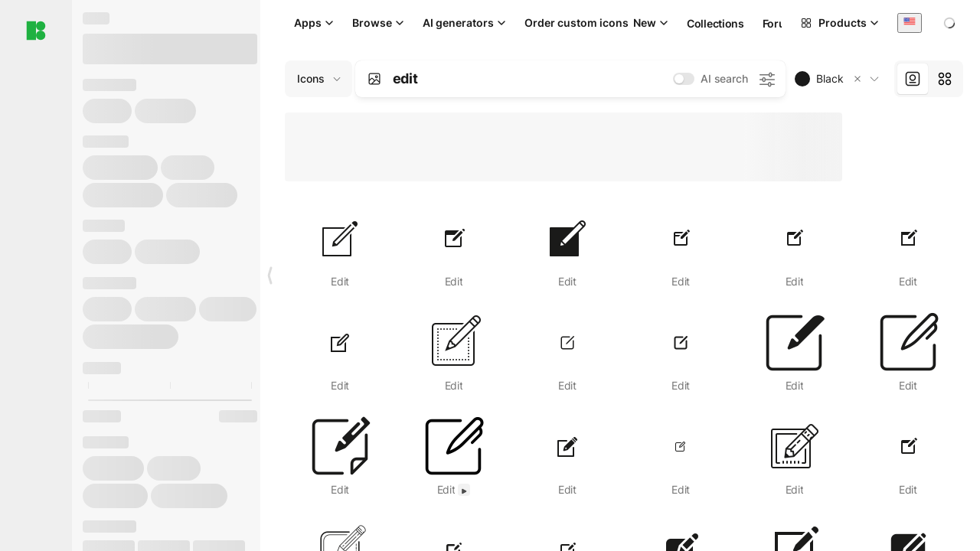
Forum (779, 23)
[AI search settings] (766, 79)
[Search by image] (374, 79)
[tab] (913, 79)
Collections (715, 23)
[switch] (684, 79)
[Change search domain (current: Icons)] (318, 79)
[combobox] (910, 23)
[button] (857, 79)
